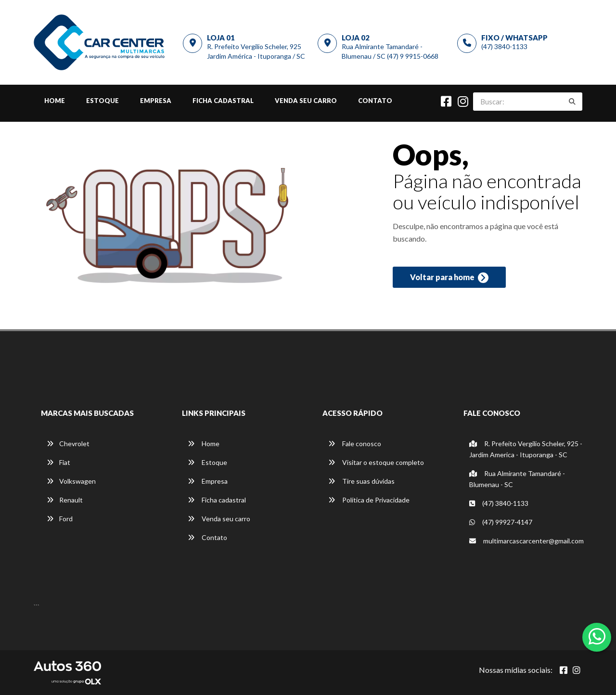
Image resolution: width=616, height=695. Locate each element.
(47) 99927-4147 (501, 522)
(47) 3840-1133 (504, 46)
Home (55, 101)
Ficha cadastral (223, 101)
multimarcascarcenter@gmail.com (526, 541)
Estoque (103, 101)
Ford (60, 519)
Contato (375, 101)
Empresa (156, 101)
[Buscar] (572, 102)
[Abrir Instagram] (577, 670)
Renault (65, 500)
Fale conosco (355, 444)
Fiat (58, 462)
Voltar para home (449, 278)
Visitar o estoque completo (376, 462)
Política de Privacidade (369, 500)
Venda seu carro (306, 101)
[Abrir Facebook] (564, 670)
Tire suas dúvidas (361, 481)
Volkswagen (71, 481)
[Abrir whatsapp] (597, 636)
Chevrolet (68, 444)
